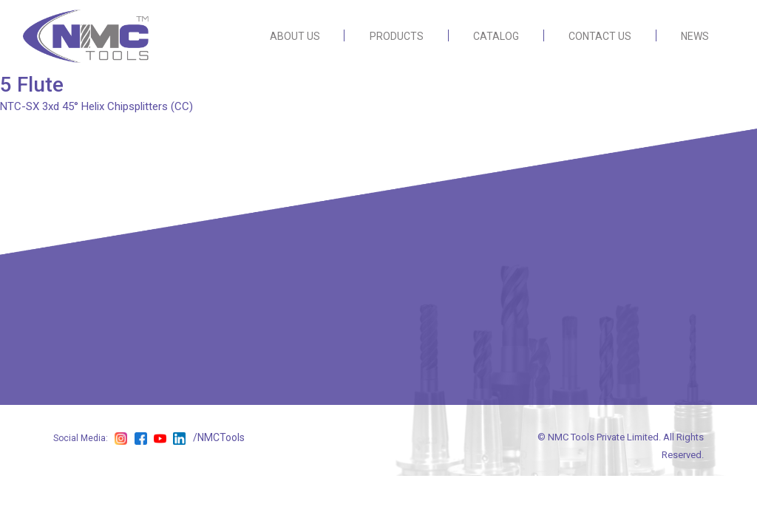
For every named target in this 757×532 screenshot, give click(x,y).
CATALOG (496, 36)
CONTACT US (600, 36)
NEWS (695, 36)
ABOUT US (295, 36)
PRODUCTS (397, 36)
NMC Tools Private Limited (603, 437)
